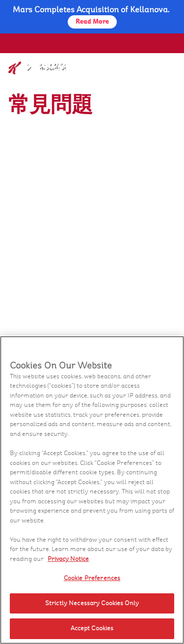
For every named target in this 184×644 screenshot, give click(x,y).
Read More (92, 22)
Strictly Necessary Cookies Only (92, 603)
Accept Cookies (92, 628)
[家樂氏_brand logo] (36, 70)
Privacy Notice (68, 559)
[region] (92, 490)
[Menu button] (163, 63)
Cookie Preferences (92, 578)
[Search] (141, 64)
